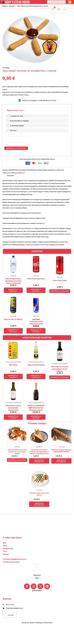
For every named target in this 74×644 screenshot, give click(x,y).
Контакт (6, 535)
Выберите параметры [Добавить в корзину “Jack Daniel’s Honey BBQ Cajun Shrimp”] (61, 461)
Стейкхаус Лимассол (17, 173)
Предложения (8, 529)
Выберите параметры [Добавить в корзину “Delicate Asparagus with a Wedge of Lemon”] (39, 504)
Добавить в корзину (16, 148)
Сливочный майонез (16, 126)
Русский (10, 615)
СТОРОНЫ (6, 68)
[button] (70, 2)
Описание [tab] (10, 176)
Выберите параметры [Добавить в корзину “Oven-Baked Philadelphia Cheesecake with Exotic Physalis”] (39, 461)
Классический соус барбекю (18, 121)
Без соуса (12, 130)
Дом (4, 523)
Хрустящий (43, 170)
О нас (5, 532)
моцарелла (51, 170)
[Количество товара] (17, 144)
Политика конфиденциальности (15, 540)
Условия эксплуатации (11, 543)
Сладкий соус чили (15, 116)
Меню (5, 526)
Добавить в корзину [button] (13, 290)
